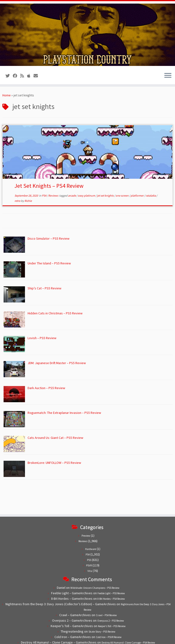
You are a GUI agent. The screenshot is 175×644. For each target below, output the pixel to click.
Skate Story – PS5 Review (102, 604)
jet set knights (106, 196)
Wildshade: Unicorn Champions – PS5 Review (95, 560)
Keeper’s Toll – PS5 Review (112, 599)
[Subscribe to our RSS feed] (24, 76)
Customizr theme (122, 638)
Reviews (53, 196)
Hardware (91, 522)
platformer (137, 196)
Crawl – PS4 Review (106, 588)
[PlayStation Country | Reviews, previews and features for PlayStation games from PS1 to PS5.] (87, 35)
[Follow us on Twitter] (9, 76)
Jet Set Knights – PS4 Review (49, 186)
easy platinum (87, 196)
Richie (28, 201)
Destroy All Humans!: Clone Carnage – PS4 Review (128, 615)
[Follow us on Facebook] (17, 76)
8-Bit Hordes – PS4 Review (111, 571)
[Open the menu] (168, 76)
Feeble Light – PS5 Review (111, 566)
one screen (122, 196)
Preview (86, 508)
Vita (90, 544)
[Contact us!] (37, 76)
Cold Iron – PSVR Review (109, 610)
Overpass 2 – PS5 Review (111, 593)
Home (7, 95)
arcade (72, 196)
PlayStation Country (62, 638)
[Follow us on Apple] (30, 76)
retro (18, 201)
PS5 (89, 533)
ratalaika (151, 196)
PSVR (89, 538)
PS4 (44, 196)
